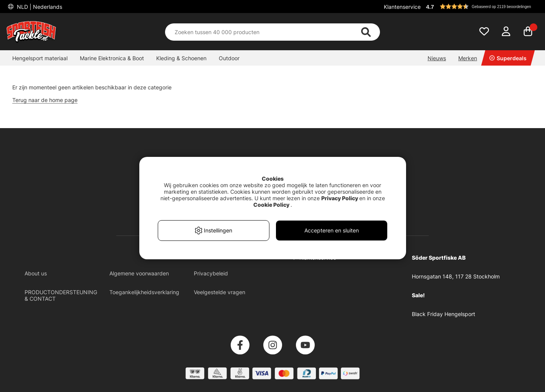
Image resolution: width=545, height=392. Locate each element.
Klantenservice (402, 7)
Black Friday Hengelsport (443, 314)
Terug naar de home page (45, 100)
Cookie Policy (271, 205)
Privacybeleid (211, 273)
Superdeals (508, 58)
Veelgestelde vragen (220, 292)
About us (36, 273)
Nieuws (437, 58)
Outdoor (229, 58)
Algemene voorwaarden (139, 273)
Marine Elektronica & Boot (112, 58)
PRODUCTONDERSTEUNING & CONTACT (61, 295)
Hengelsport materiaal (40, 58)
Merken (468, 58)
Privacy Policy (340, 198)
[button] (481, 7)
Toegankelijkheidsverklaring (144, 292)
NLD (39, 7)
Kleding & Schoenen (181, 58)
